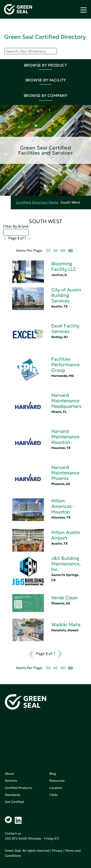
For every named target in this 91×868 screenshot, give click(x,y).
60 (63, 251)
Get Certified (14, 802)
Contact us (13, 833)
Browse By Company (46, 96)
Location (56, 788)
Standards (13, 795)
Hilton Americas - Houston (63, 506)
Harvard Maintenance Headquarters (66, 401)
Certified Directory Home (37, 202)
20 (48, 251)
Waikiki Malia (66, 625)
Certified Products (18, 788)
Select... (16, 232)
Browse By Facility (46, 80)
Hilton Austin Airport (66, 535)
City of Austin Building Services (66, 295)
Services (11, 781)
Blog (53, 774)
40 (55, 251)
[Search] (31, 51)
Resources (57, 781)
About (10, 774)
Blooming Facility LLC (64, 266)
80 (71, 251)
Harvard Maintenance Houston (65, 437)
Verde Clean (64, 598)
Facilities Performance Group (65, 365)
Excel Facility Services (65, 329)
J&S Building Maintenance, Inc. (66, 564)
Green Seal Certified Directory (45, 37)
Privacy (57, 851)
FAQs (54, 795)
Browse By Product (46, 65)
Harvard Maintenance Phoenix (65, 473)
